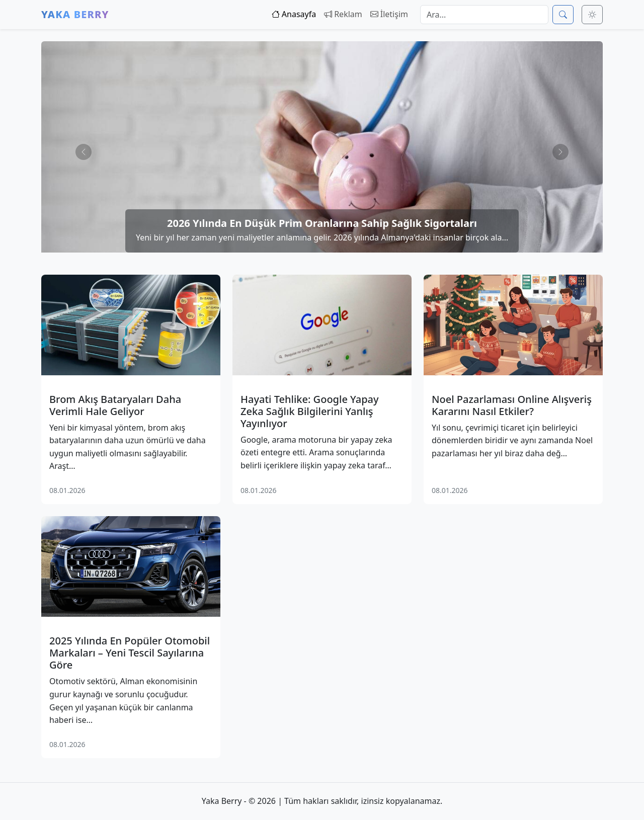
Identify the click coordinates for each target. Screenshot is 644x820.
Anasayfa (294, 14)
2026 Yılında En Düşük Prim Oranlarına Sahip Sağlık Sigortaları (322, 223)
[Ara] (563, 15)
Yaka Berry (75, 14)
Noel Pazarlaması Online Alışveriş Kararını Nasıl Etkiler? (512, 405)
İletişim (389, 14)
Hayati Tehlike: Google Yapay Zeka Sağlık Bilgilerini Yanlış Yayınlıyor (310, 412)
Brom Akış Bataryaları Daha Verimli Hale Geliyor (115, 405)
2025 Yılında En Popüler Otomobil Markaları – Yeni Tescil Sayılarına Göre (130, 653)
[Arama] (484, 15)
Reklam (343, 14)
